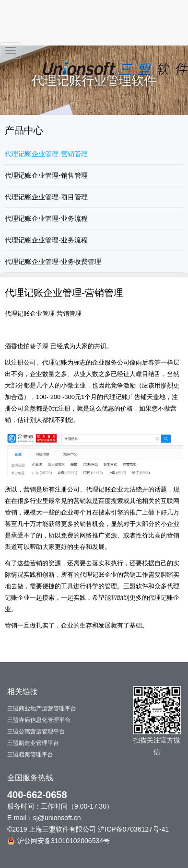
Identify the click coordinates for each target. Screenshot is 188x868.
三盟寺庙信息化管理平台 (39, 720)
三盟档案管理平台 (30, 754)
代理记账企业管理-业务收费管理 (53, 262)
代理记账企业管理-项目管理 (46, 197)
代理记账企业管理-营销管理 (46, 154)
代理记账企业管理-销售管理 (46, 175)
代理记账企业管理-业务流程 (46, 218)
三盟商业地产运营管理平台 (42, 708)
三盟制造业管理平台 (33, 743)
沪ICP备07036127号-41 (133, 829)
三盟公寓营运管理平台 (36, 731)
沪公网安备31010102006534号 (59, 841)
